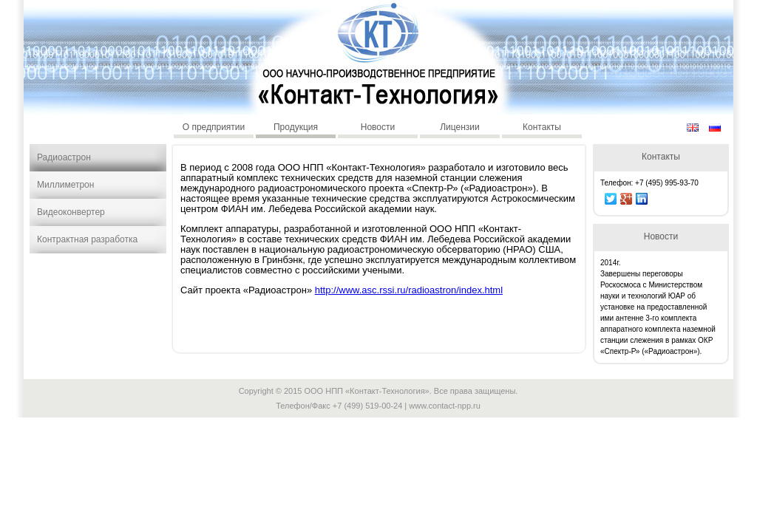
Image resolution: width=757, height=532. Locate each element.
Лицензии (460, 127)
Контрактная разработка (87, 239)
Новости (378, 127)
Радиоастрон (64, 157)
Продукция (296, 127)
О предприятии (214, 127)
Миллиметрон (65, 185)
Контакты (542, 127)
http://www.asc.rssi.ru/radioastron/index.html (409, 290)
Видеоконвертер (71, 212)
